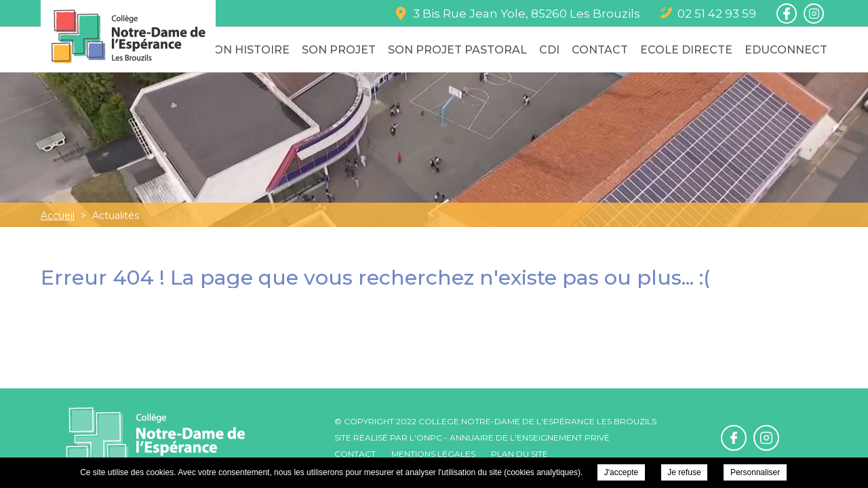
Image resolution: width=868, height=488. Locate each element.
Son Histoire (248, 50)
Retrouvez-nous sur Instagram (814, 14)
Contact (600, 50)
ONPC (429, 438)
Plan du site (519, 454)
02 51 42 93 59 (717, 14)
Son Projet (339, 50)
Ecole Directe (686, 50)
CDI (549, 50)
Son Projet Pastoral (457, 50)
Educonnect (786, 50)
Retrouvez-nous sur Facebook (787, 14)
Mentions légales (433, 454)
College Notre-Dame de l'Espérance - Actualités (128, 36)
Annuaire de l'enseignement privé (530, 438)
